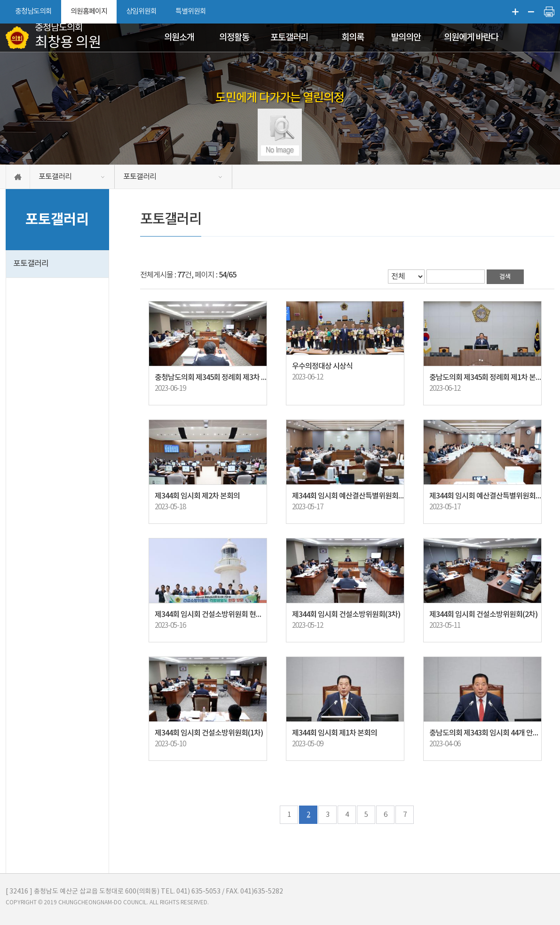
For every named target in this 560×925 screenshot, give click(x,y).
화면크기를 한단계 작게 (531, 12)
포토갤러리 (289, 38)
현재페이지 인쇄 (549, 12)
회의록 (353, 38)
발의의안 (406, 38)
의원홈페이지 (89, 12)
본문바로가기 (0, 0)
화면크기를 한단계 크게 (515, 12)
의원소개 (179, 38)
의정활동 (234, 38)
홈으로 (18, 177)
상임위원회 (141, 12)
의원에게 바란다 (471, 38)
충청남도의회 (33, 12)
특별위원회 (191, 12)
